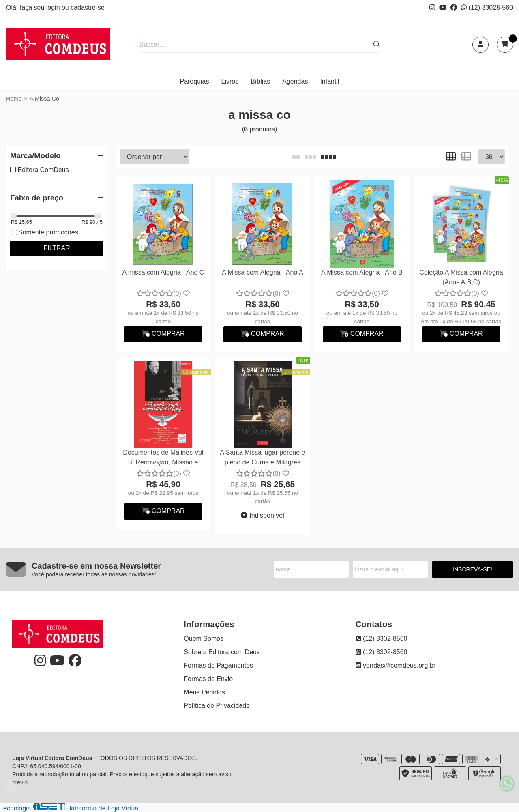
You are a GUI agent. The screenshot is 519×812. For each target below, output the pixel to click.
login (54, 8)
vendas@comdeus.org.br (396, 665)
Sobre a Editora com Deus (222, 652)
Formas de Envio (208, 679)
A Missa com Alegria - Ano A (262, 272)
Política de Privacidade (217, 706)
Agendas (295, 81)
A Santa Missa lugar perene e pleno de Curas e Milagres (263, 457)
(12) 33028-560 (487, 8)
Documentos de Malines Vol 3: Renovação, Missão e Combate (163, 459)
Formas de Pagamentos (218, 665)
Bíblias (260, 81)
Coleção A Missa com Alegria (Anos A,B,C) (461, 277)
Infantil (329, 81)
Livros (230, 81)
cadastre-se (88, 8)
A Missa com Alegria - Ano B (362, 272)
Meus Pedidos (204, 692)
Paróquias (194, 81)
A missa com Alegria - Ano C (163, 272)
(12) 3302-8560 (382, 639)
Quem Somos (204, 639)
